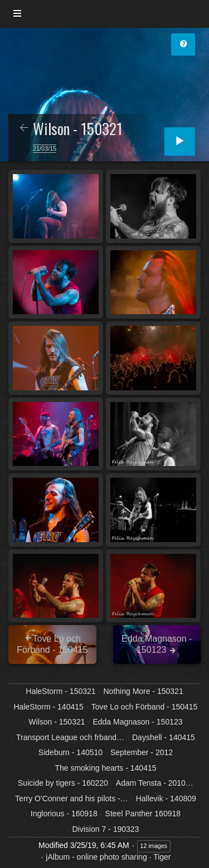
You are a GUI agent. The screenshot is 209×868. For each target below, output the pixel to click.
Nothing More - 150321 (143, 691)
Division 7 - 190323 (106, 829)
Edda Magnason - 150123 (137, 722)
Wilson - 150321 (57, 722)
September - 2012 (142, 752)
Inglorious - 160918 (64, 814)
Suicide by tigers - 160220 (63, 783)
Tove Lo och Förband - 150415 (145, 707)
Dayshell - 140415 (164, 737)
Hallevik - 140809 (166, 798)
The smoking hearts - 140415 (105, 768)
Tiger (162, 857)
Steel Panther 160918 (143, 814)
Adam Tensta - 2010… (155, 783)
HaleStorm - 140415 (49, 707)
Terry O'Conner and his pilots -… (72, 798)
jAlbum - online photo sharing (96, 857)
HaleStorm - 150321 (60, 691)
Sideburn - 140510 (71, 752)
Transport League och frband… (70, 737)
